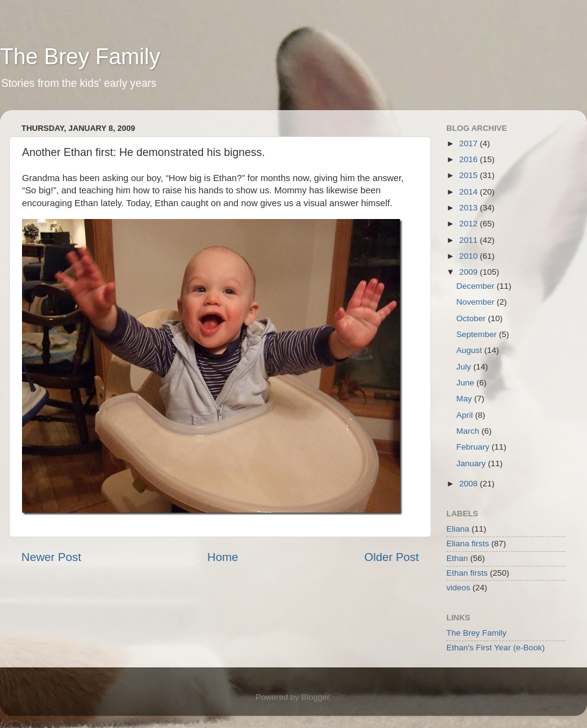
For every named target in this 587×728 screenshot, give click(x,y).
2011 (470, 240)
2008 (470, 484)
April (466, 415)
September (478, 334)
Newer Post (51, 557)
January (472, 463)
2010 (470, 256)
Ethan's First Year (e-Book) (496, 648)
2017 (470, 143)
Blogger (316, 697)
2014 (470, 192)
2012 (470, 224)
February (474, 447)
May (465, 399)
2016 (470, 159)
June (466, 383)
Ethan (457, 558)
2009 (470, 272)
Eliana (458, 529)
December (476, 286)
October (472, 318)
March (469, 431)
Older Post (392, 557)
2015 (470, 175)
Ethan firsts (467, 573)
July (465, 367)
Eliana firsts (468, 544)
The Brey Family (80, 57)
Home (223, 557)
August (470, 350)
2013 (470, 208)
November (476, 302)
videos (458, 588)
